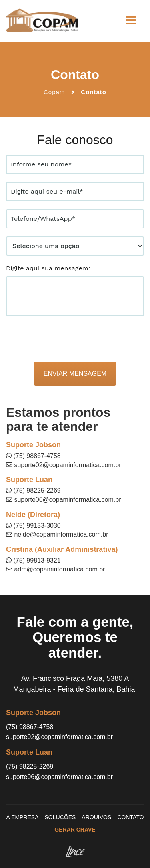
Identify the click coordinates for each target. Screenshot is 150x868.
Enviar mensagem (75, 374)
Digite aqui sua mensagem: (48, 268)
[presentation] (67, 340)
